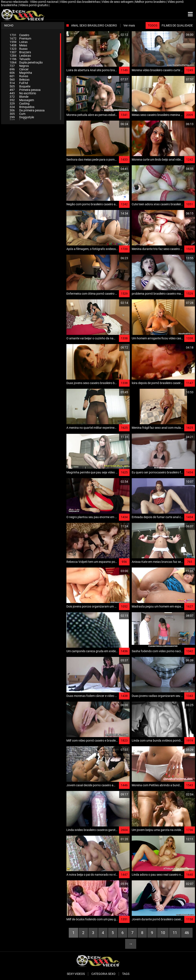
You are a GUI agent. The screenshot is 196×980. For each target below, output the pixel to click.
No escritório (23, 93)
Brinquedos (22, 107)
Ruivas (19, 76)
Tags (126, 974)
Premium (20, 38)
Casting (20, 103)
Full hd (19, 83)
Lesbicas (20, 56)
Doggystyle (22, 117)
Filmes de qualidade (177, 25)
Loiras (19, 42)
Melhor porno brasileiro (151, 2)
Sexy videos (76, 974)
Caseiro (19, 35)
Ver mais (129, 25)
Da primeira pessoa (27, 110)
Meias (18, 45)
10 (163, 933)
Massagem (22, 100)
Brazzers (20, 52)
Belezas (20, 80)
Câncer (19, 69)
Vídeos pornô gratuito (34, 5)
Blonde (19, 97)
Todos (153, 25)
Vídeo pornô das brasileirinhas (80, 2)
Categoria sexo (103, 974)
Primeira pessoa (25, 90)
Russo (19, 49)
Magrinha (21, 73)
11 (175, 933)
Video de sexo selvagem (118, 2)
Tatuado (20, 59)
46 (187, 933)
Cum (18, 114)
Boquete (20, 86)
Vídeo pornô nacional (44, 2)
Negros (19, 66)
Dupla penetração (26, 62)
